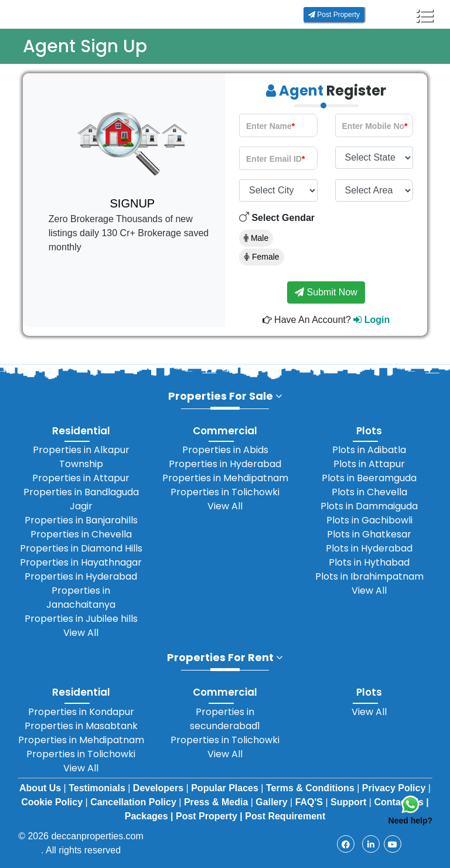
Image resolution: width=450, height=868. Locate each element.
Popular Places (226, 788)
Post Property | (209, 816)
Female (262, 257)
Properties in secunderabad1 (225, 719)
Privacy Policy (395, 788)
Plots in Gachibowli (369, 520)
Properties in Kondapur (81, 712)
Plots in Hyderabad (369, 548)
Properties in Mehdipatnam (225, 478)
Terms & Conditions (311, 788)
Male (256, 238)
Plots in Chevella (369, 492)
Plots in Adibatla (369, 450)
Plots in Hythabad (369, 562)
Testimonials (98, 788)
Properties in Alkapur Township (81, 457)
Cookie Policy (53, 802)
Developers (160, 788)
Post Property (334, 15)
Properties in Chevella (81, 534)
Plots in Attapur (369, 464)
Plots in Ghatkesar (369, 534)
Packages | (149, 816)
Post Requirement (285, 816)
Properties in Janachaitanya (81, 598)
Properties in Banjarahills (81, 520)
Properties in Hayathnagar (81, 562)
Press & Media (217, 802)
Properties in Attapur (81, 478)
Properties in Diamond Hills (81, 548)
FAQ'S (311, 802)
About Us (42, 788)
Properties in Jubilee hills (81, 619)
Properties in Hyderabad (81, 576)
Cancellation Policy (134, 802)
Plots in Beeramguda (369, 478)
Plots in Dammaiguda (369, 506)
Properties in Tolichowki (225, 492)
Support (350, 802)
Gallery (273, 802)
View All (81, 633)
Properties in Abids (225, 450)
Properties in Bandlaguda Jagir (81, 499)
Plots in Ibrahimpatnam (369, 576)
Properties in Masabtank (81, 726)
